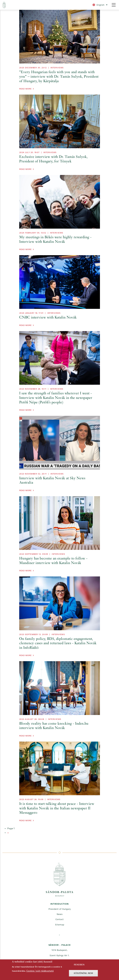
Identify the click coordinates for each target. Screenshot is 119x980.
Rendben (79, 965)
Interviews (57, 68)
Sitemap (60, 925)
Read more (25, 89)
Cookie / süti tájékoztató (40, 972)
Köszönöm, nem (83, 974)
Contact (59, 919)
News (60, 914)
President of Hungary (60, 909)
